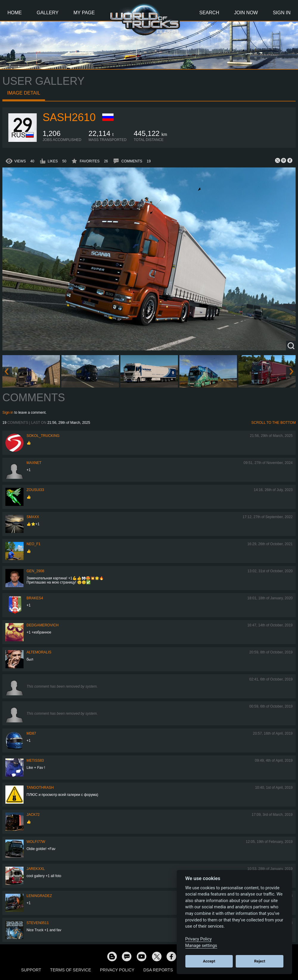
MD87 (31, 733)
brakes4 (35, 598)
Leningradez (39, 896)
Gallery (48, 13)
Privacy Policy (117, 970)
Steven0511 (38, 923)
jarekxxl (36, 869)
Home (15, 13)
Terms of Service (70, 970)
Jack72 (33, 815)
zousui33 (35, 490)
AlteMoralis (39, 652)
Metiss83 (35, 761)
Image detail (24, 93)
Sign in (8, 413)
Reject (260, 961)
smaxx (33, 517)
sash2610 (69, 117)
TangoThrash (40, 788)
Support (31, 970)
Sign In (282, 13)
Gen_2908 (35, 571)
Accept (209, 961)
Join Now (246, 13)
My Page (84, 13)
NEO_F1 (34, 544)
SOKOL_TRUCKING (43, 436)
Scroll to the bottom (273, 423)
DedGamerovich (42, 625)
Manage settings (201, 946)
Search (209, 13)
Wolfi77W (36, 842)
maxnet (34, 463)
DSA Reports (158, 970)
